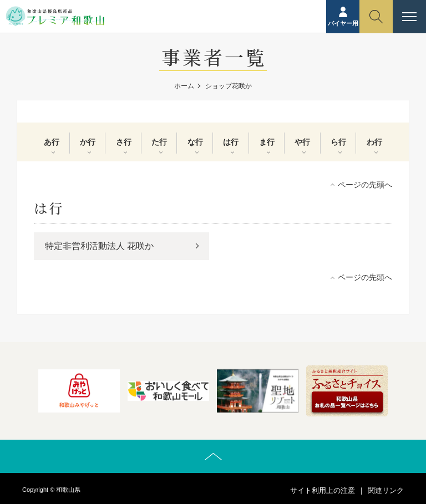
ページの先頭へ (365, 185)
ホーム (184, 86)
